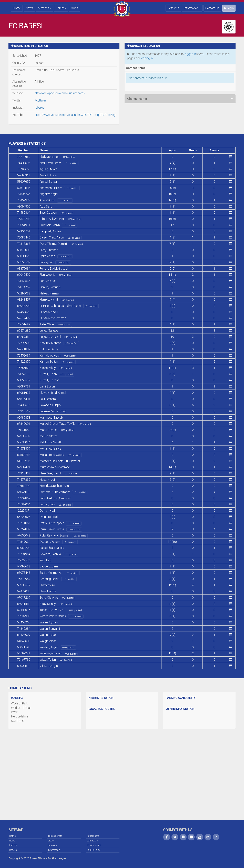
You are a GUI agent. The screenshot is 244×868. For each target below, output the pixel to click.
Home (17, 8)
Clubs (74, 8)
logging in (147, 58)
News (29, 8)
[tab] (64, 46)
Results (13, 850)
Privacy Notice (94, 845)
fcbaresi (40, 107)
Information (192, 8)
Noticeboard (93, 836)
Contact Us (212, 8)
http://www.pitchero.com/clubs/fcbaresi (60, 93)
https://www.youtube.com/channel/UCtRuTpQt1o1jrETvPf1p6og (75, 115)
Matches (45, 8)
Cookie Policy (93, 850)
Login (229, 8)
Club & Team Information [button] (29, 46)
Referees (173, 8)
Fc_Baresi (41, 100)
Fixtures (13, 845)
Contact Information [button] (143, 46)
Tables (61, 8)
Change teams (137, 99)
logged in (190, 54)
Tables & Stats (55, 836)
